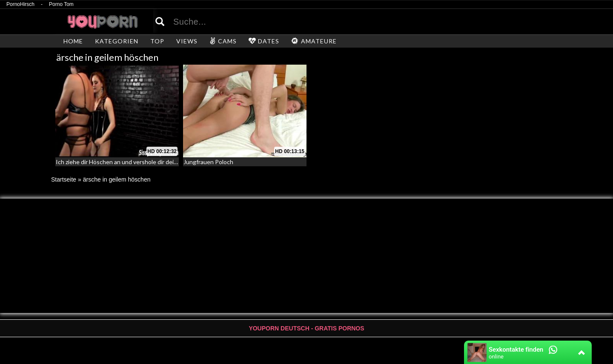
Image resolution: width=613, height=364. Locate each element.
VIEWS (187, 41)
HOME (73, 41)
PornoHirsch (20, 4)
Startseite (64, 179)
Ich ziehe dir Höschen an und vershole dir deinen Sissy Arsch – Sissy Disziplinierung (166, 162)
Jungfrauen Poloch (208, 162)
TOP (157, 41)
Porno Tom (61, 4)
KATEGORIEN (117, 41)
